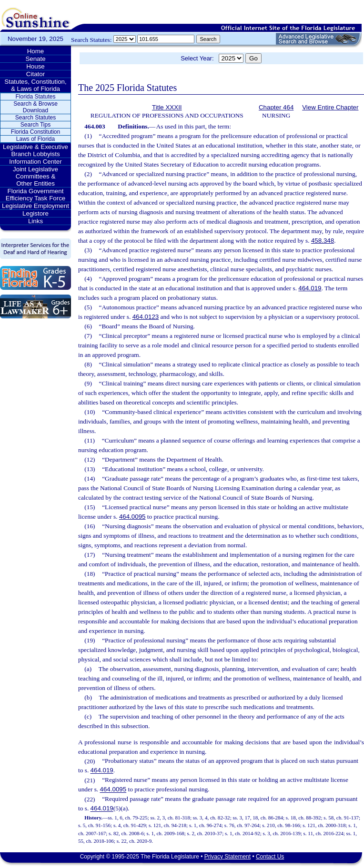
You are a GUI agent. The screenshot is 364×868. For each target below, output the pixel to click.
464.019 (310, 288)
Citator (35, 74)
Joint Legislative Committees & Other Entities (35, 176)
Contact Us (270, 857)
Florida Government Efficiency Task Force (35, 195)
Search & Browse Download (35, 107)
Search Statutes (35, 118)
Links (35, 221)
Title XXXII (167, 107)
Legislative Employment (35, 206)
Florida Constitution (35, 132)
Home (36, 51)
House (35, 66)
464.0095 (132, 517)
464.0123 (146, 317)
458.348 (323, 241)
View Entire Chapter (330, 107)
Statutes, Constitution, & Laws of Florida (35, 85)
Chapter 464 (276, 107)
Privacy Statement (227, 857)
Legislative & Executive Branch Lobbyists (35, 150)
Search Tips (35, 125)
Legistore (35, 213)
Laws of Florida (35, 139)
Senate (35, 59)
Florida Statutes (35, 97)
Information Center (35, 162)
